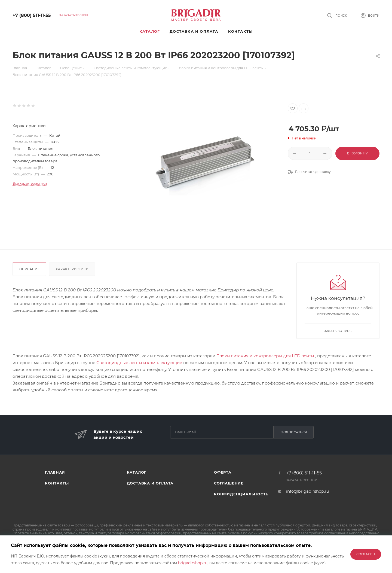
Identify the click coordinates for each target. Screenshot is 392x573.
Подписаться (294, 432)
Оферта (223, 472)
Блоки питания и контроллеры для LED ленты (265, 356)
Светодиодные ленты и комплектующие (139, 363)
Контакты (57, 483)
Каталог (137, 472)
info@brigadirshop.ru (308, 491)
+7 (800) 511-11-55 (32, 15)
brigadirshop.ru (193, 563)
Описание (29, 269)
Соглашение (229, 483)
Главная (55, 472)
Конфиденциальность (241, 494)
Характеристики (72, 269)
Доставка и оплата (150, 483)
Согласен (366, 554)
